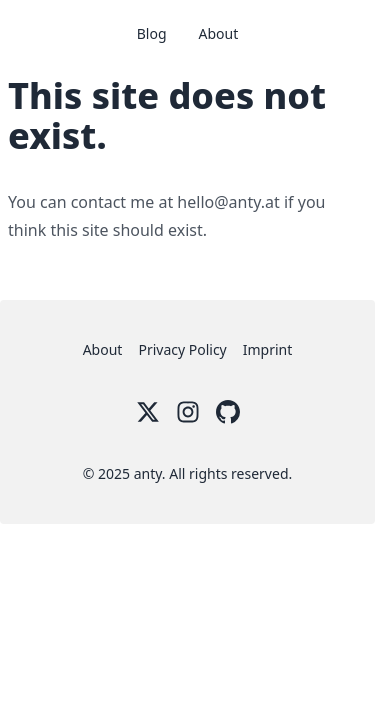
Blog (152, 33)
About (219, 33)
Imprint (268, 349)
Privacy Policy (182, 349)
